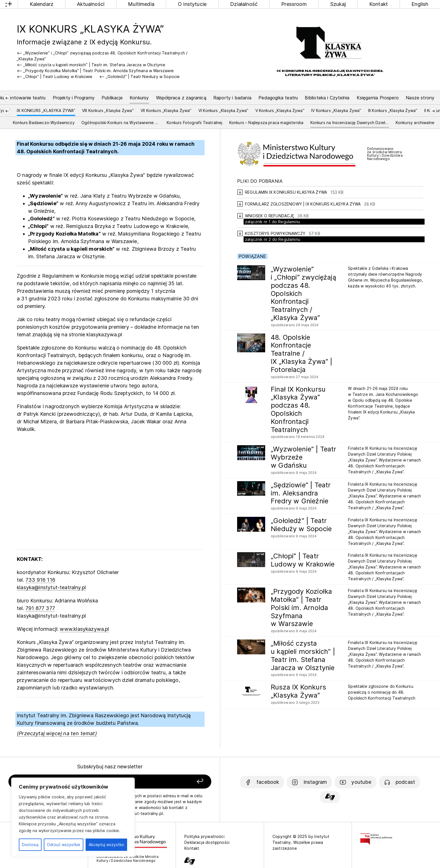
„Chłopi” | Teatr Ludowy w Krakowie (58, 76)
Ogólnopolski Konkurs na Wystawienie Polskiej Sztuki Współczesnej (121, 123)
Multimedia (141, 4)
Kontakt (379, 4)
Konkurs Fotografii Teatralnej (194, 123)
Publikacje (112, 98)
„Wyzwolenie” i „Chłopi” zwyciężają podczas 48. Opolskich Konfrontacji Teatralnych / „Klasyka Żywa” (102, 56)
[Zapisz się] (171, 782)
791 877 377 (40, 608)
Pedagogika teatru (278, 98)
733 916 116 (40, 580)
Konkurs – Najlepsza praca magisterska (266, 123)
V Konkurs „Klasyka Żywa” (280, 110)
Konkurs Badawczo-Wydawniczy (44, 123)
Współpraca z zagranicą (181, 98)
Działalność (244, 4)
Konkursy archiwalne (415, 123)
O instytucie (192, 4)
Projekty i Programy (74, 98)
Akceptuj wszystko (106, 845)
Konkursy (139, 98)
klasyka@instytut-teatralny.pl (51, 587)
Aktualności (91, 4)
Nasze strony (420, 98)
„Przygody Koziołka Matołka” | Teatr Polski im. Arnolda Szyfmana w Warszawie (98, 71)
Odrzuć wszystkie (64, 845)
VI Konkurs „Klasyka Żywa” (224, 110)
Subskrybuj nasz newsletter (110, 767)
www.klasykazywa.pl (84, 629)
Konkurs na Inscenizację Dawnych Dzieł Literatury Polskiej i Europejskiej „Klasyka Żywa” (350, 123)
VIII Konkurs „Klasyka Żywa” (108, 110)
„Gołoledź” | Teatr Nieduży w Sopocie (143, 76)
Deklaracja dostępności (207, 842)
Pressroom (294, 4)
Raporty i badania (232, 98)
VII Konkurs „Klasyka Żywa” (166, 110)
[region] (73, 817)
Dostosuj (30, 845)
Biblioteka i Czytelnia (327, 98)
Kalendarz (42, 4)
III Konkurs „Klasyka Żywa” (393, 110)
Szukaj (338, 4)
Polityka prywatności (204, 836)
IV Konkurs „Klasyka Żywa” (336, 110)
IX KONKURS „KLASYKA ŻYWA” (46, 110)
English (420, 4)
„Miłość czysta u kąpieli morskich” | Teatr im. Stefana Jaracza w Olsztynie (94, 65)
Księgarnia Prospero (378, 98)
